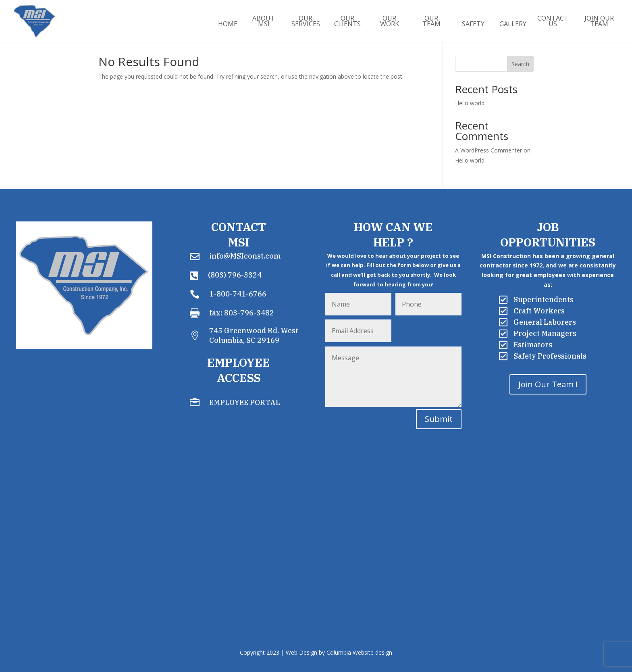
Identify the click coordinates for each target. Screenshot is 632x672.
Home (228, 25)
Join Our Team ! (548, 384)
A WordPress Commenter (489, 150)
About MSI (264, 22)
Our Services (306, 22)
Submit (439, 419)
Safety (473, 25)
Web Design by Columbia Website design (339, 652)
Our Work (390, 22)
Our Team (431, 22)
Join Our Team (599, 22)
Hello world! (470, 103)
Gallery (513, 25)
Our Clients (347, 22)
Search (520, 64)
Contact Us (553, 22)
